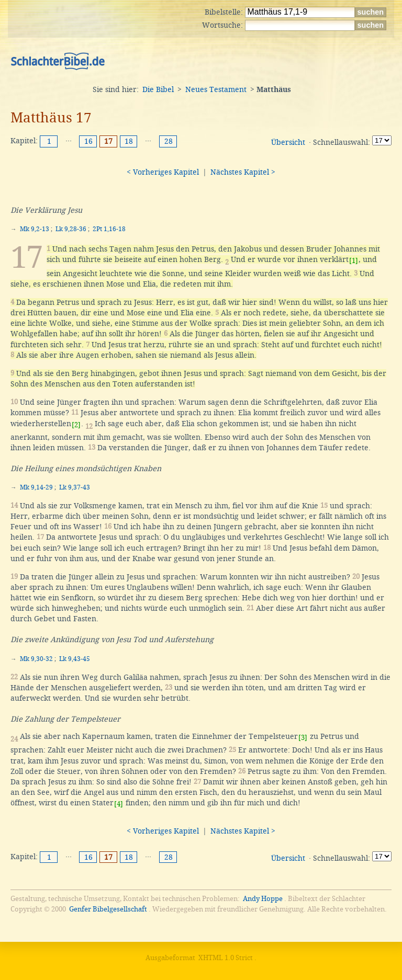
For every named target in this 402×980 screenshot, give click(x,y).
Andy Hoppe (263, 899)
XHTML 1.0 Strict (226, 958)
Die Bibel (158, 89)
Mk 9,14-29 (36, 487)
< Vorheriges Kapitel (163, 172)
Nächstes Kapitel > (243, 172)
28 (169, 141)
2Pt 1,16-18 (109, 229)
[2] (76, 425)
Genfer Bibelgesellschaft (108, 909)
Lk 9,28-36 (71, 229)
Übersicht (288, 142)
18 (129, 141)
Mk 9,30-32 (36, 659)
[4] (119, 804)
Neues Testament (216, 89)
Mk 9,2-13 (35, 229)
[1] (354, 261)
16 (88, 141)
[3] (303, 738)
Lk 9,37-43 (75, 487)
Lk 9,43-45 (75, 659)
